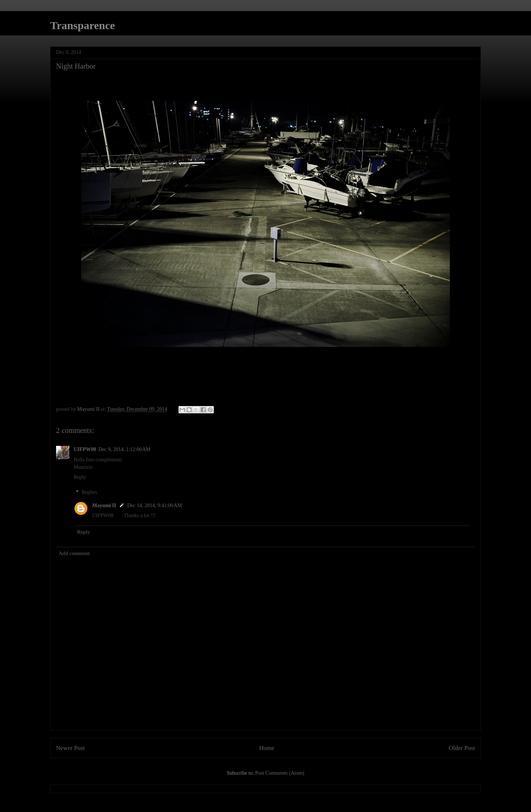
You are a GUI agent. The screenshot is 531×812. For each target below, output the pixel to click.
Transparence (83, 25)
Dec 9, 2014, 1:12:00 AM (124, 449)
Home (267, 748)
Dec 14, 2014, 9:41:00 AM (155, 505)
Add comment (74, 553)
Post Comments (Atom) (280, 773)
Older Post (462, 748)
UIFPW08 (85, 449)
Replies (89, 492)
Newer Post (70, 748)
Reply (80, 477)
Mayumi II (104, 505)
